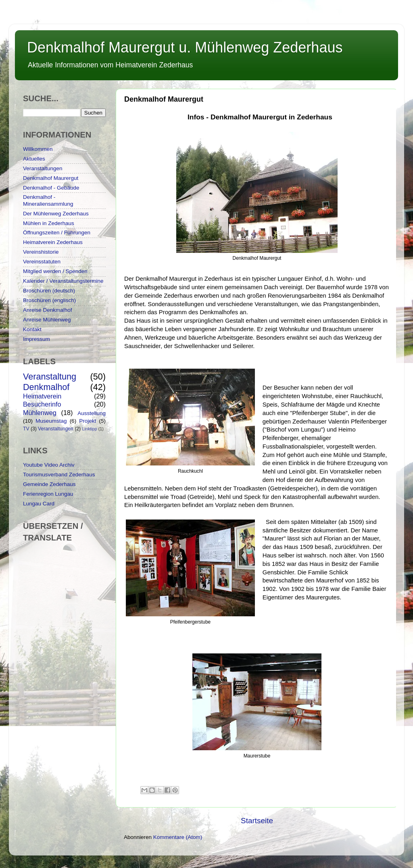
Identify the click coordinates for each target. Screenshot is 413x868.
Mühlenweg (40, 413)
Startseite (257, 821)
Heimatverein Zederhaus (53, 242)
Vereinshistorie (41, 252)
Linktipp (89, 429)
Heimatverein (42, 396)
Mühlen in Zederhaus (49, 223)
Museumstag (51, 421)
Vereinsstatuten (42, 262)
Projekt (88, 421)
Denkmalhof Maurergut (51, 178)
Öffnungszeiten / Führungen (57, 233)
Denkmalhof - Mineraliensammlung (48, 200)
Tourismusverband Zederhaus (59, 475)
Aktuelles (34, 159)
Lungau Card (39, 504)
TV (26, 429)
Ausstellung (92, 413)
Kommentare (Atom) (178, 837)
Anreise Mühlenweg (47, 320)
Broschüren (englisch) (49, 300)
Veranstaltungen (43, 168)
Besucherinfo (42, 404)
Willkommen (38, 149)
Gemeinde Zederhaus (49, 484)
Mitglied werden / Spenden (55, 271)
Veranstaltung (50, 377)
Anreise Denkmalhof (48, 310)
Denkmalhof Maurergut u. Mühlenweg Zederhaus (185, 47)
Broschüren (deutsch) (49, 291)
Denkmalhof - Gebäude (51, 188)
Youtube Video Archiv (49, 465)
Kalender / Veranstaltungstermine (63, 281)
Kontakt (32, 329)
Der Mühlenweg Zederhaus (56, 214)
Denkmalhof (46, 387)
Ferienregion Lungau (48, 494)
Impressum (37, 339)
